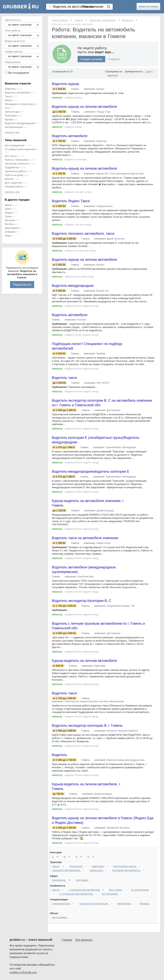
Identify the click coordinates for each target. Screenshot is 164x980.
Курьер (9, 119)
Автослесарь (12, 112)
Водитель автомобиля (18, 93)
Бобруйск (10, 232)
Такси (8, 96)
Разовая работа (14, 187)
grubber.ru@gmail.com (23, 972)
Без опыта (11, 156)
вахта (56, 890)
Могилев (10, 220)
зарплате (112, 75)
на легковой (110, 894)
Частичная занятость (17, 164)
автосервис (60, 917)
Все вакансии (84, 940)
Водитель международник (20, 123)
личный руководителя (94, 904)
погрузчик (76, 866)
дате (149, 72)
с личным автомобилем (85, 890)
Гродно (9, 213)
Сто (7, 108)
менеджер (124, 904)
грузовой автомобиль (67, 870)
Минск (8, 205)
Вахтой (9, 179)
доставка (82, 880)
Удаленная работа (15, 171)
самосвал (98, 866)
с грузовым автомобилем (76, 894)
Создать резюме (91, 59)
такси (56, 866)
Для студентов (13, 183)
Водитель (10, 89)
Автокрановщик (14, 127)
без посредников (19, 73)
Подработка (12, 167)
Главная (67, 940)
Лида (8, 236)
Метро (8, 100)
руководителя (62, 904)
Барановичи (12, 228)
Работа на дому (14, 175)
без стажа (116, 890)
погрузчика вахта (125, 866)
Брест (8, 209)
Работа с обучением (17, 160)
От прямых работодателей (20, 149)
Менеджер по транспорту (19, 104)
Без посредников (15, 145)
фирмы (144, 904)
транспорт (97, 870)
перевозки (59, 880)
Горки (8, 216)
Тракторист (11, 116)
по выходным (140, 890)
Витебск (9, 224)
